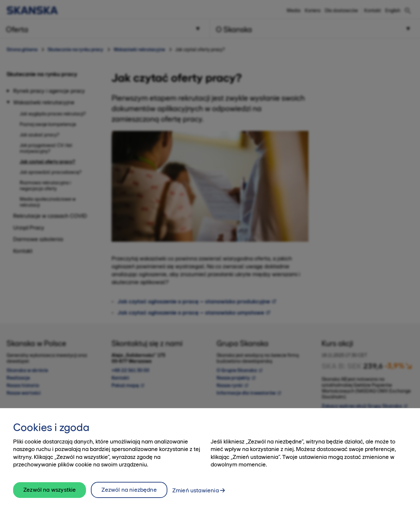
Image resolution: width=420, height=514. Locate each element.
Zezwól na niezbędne (129, 496)
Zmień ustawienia (196, 497)
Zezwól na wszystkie (50, 497)
